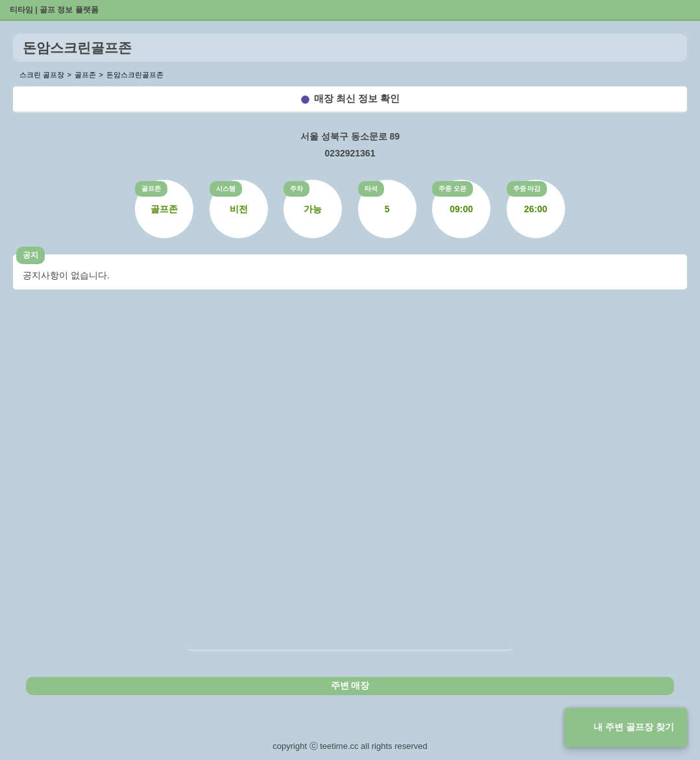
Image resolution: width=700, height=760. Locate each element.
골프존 (151, 189)
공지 (30, 255)
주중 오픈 (453, 189)
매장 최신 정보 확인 (357, 98)
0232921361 (350, 153)
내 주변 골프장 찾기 (634, 727)
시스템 (226, 189)
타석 (371, 189)
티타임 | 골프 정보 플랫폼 (54, 10)
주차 (296, 189)
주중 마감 (527, 189)
